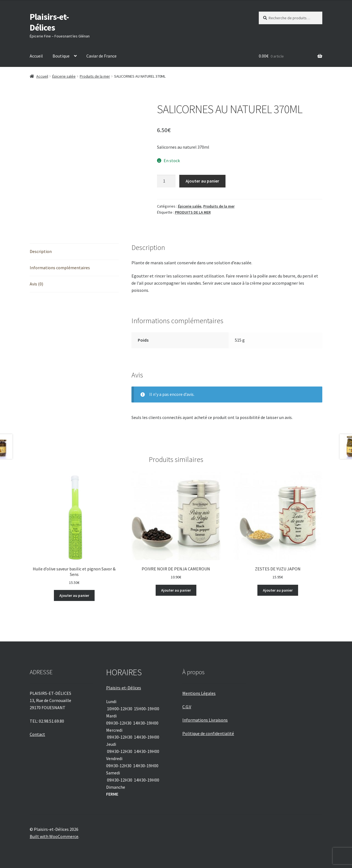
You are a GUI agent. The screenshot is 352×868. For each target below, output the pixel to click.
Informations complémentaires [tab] (60, 268)
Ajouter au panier (202, 181)
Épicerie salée (64, 76)
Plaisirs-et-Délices (49, 22)
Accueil (36, 56)
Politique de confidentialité (208, 733)
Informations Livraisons (205, 720)
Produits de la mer (95, 76)
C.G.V (187, 707)
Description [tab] (41, 251)
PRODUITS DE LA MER (193, 212)
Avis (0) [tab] (36, 284)
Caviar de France (101, 56)
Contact (37, 734)
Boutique (61, 56)
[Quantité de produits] (166, 181)
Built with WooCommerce (54, 836)
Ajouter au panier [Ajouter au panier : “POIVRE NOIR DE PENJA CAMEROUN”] (176, 590)
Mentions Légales (199, 693)
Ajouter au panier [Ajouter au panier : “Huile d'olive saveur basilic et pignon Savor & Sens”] (74, 595)
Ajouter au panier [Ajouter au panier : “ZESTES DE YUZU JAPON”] (278, 590)
